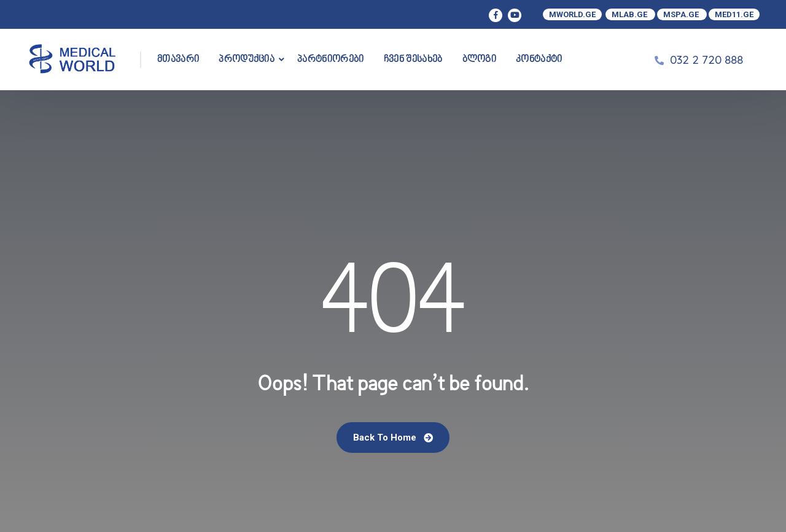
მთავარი (178, 60)
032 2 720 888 (706, 60)
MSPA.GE (682, 14)
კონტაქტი (539, 60)
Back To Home (393, 438)
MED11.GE (734, 14)
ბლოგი (480, 60)
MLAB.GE (630, 14)
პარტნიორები (331, 60)
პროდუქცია (247, 60)
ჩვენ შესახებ (413, 60)
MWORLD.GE (572, 14)
